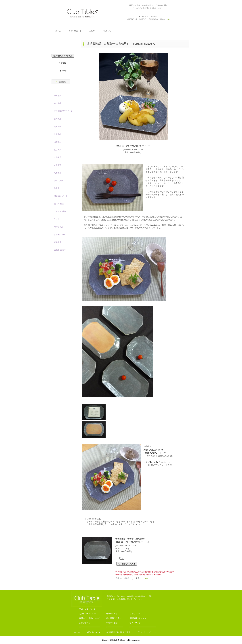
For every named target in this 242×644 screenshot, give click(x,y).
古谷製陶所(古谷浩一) (63, 111)
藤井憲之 (58, 119)
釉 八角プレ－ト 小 (160, 462)
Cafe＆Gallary (60, 250)
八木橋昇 (58, 173)
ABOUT (93, 31)
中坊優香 (58, 103)
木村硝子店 (58, 227)
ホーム (58, 31)
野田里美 (58, 96)
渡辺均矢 (58, 150)
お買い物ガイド (75, 31)
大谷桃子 (58, 157)
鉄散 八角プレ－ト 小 (156, 453)
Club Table (82, 13)
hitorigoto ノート (61, 196)
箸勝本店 (58, 242)
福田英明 (58, 127)
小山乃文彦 (58, 181)
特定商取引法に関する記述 (118, 632)
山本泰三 (58, 142)
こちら (145, 578)
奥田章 (57, 188)
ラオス (57, 219)
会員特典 (62, 82)
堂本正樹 (58, 134)
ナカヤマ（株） (60, 211)
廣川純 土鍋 (59, 204)
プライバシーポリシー (147, 632)
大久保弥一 (58, 165)
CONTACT (108, 31)
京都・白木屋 (60, 235)
